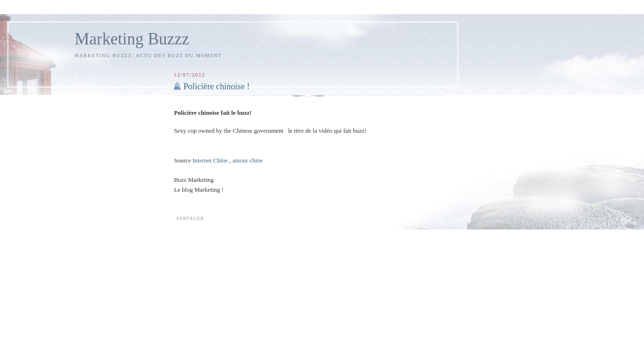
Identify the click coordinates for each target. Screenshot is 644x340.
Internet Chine (210, 160)
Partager (190, 218)
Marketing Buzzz (132, 39)
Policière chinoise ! (216, 86)
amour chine (248, 160)
